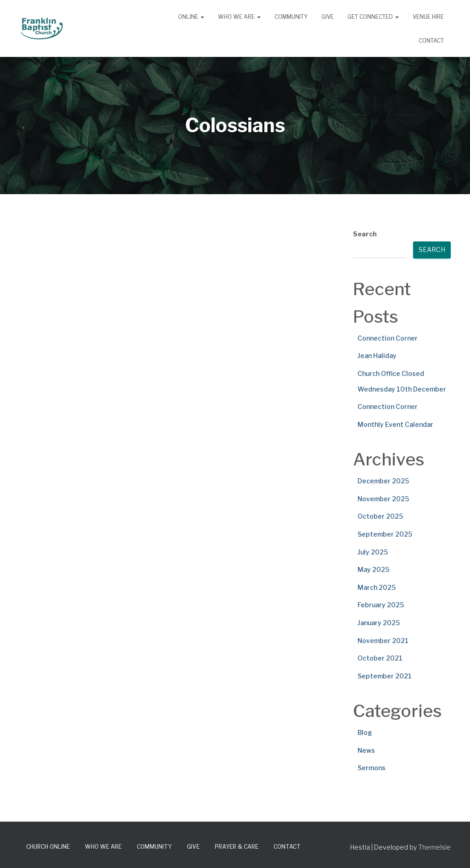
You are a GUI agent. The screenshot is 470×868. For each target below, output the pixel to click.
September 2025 (385, 534)
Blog (365, 732)
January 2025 (379, 623)
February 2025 (381, 605)
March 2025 (377, 587)
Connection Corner (388, 338)
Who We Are (239, 17)
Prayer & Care (237, 847)
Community (291, 17)
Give (327, 17)
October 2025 (380, 516)
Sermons (372, 768)
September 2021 (385, 676)
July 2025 (373, 552)
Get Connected (373, 17)
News (366, 750)
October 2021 (380, 658)
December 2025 (383, 481)
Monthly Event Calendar (395, 424)
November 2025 (383, 499)
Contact (431, 41)
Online (191, 17)
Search (365, 234)
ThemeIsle (434, 847)
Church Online (48, 847)
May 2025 (373, 569)
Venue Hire (428, 17)
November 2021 (383, 641)
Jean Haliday (377, 356)
